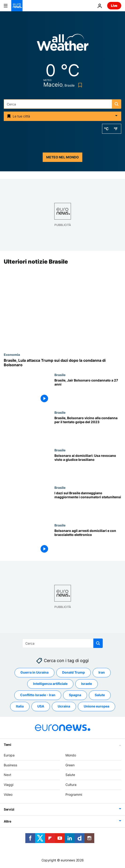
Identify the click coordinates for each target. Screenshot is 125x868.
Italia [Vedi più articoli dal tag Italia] (20, 706)
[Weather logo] (63, 44)
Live (114, 6)
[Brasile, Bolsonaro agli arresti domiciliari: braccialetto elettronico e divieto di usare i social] (88, 542)
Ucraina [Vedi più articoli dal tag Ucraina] (64, 706)
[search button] (117, 104)
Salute (70, 775)
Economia (12, 354)
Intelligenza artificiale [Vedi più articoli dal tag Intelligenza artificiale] (50, 684)
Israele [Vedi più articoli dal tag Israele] (87, 684)
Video (8, 794)
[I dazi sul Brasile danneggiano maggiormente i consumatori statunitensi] (88, 505)
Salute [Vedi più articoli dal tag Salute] (100, 695)
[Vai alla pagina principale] (17, 6)
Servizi (9, 809)
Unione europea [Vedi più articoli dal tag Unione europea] (97, 706)
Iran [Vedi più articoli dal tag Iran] (102, 673)
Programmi (74, 794)
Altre (8, 821)
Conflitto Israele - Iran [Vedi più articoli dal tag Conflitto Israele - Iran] (38, 695)
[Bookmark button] (79, 85)
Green (70, 765)
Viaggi (9, 785)
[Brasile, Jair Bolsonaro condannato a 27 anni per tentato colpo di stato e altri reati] (88, 392)
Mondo (71, 755)
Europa (9, 755)
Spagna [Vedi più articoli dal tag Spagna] (75, 695)
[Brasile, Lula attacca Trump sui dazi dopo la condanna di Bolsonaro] (62, 363)
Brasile (60, 375)
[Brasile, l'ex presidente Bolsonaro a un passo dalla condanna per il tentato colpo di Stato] (88, 429)
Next (8, 775)
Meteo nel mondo (62, 157)
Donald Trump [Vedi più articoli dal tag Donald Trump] (74, 673)
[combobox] (62, 104)
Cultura (71, 785)
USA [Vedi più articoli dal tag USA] (41, 706)
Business (10, 765)
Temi (8, 745)
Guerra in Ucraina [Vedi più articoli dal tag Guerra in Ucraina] (34, 673)
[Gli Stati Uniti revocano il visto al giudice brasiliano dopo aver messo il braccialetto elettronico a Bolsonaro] (88, 467)
